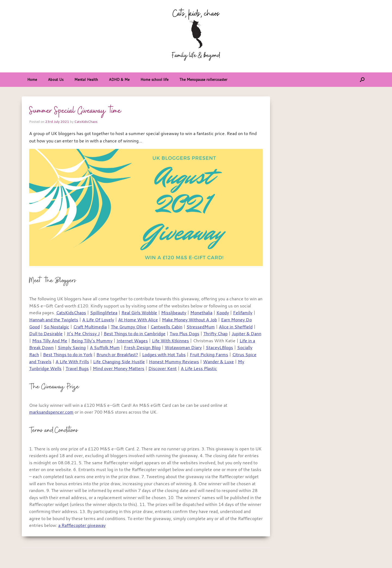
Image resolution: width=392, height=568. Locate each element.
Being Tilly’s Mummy (92, 341)
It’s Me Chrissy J (83, 334)
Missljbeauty (174, 313)
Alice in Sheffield (236, 327)
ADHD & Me (119, 80)
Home (32, 80)
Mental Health (86, 80)
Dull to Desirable (46, 334)
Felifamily (243, 313)
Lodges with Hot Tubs (164, 355)
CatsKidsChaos (86, 121)
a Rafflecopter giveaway (82, 525)
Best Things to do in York (68, 355)
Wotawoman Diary (183, 347)
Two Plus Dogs (184, 334)
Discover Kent (163, 368)
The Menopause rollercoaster (203, 80)
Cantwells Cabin (166, 327)
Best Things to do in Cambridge (135, 334)
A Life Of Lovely (98, 320)
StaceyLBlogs (219, 347)
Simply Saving (72, 347)
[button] (362, 80)
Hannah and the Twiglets (54, 320)
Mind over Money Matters (119, 368)
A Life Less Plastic (199, 368)
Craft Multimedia (90, 327)
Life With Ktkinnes (170, 341)
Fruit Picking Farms (209, 355)
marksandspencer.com (51, 412)
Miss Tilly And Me (50, 341)
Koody (223, 313)
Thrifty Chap (215, 334)
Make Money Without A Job (189, 320)
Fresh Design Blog (142, 347)
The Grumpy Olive (129, 327)
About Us (56, 80)
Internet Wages (132, 341)
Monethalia (201, 313)
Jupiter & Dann (246, 334)
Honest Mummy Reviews (174, 362)
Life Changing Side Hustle (119, 362)
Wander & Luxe (218, 362)
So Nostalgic (56, 327)
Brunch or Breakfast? (117, 355)
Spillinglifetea (104, 313)
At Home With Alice (138, 320)
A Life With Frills (72, 362)
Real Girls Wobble (139, 313)
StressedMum (201, 327)
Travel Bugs (77, 368)
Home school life (154, 80)
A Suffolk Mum (105, 347)
